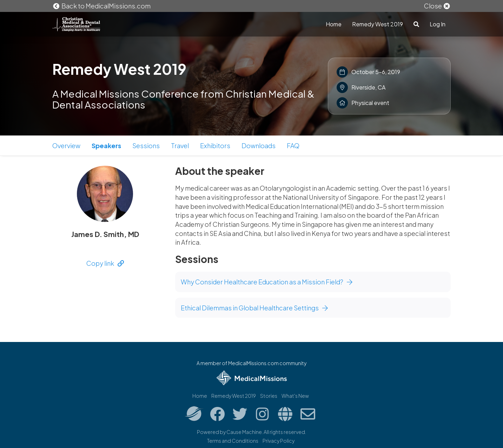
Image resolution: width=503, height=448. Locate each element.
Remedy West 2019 (378, 24)
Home (334, 24)
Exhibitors (215, 146)
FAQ (293, 146)
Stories (269, 396)
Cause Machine (244, 432)
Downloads (259, 146)
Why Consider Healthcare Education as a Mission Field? (267, 282)
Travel (180, 146)
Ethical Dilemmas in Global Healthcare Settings (254, 308)
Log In (438, 24)
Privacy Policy (279, 441)
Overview (66, 146)
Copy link (105, 263)
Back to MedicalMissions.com (101, 6)
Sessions (146, 146)
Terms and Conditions (233, 441)
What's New (295, 396)
